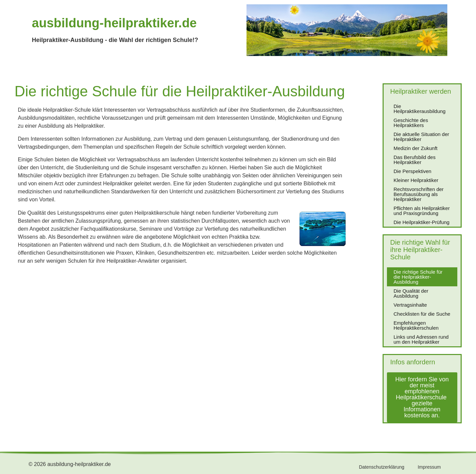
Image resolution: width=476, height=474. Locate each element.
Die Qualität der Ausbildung (411, 293)
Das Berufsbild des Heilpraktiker (415, 160)
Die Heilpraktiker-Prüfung (422, 222)
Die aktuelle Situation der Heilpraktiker (421, 137)
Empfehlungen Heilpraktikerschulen (416, 325)
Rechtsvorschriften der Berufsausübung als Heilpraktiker (419, 194)
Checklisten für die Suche (422, 314)
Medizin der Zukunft (416, 148)
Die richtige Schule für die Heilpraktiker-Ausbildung (418, 277)
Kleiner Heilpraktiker (416, 180)
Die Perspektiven (412, 171)
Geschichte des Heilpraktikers (411, 123)
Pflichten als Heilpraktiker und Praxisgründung (422, 211)
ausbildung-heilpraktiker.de (114, 23)
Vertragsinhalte (410, 305)
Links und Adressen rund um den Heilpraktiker (421, 339)
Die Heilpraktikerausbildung (420, 109)
